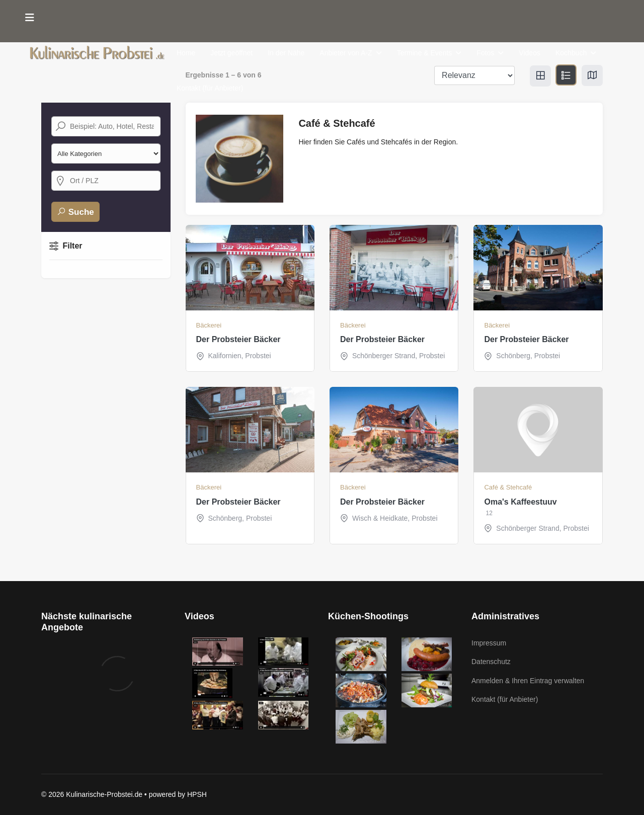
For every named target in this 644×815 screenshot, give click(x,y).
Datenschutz (491, 662)
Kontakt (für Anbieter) (210, 88)
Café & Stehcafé (508, 487)
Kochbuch (571, 53)
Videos (530, 53)
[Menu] (30, 18)
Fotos (485, 53)
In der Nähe (286, 53)
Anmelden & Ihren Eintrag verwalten (528, 681)
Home (186, 53)
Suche (75, 212)
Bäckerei (209, 325)
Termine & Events (425, 53)
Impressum (489, 643)
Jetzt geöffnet (231, 53)
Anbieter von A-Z (346, 53)
